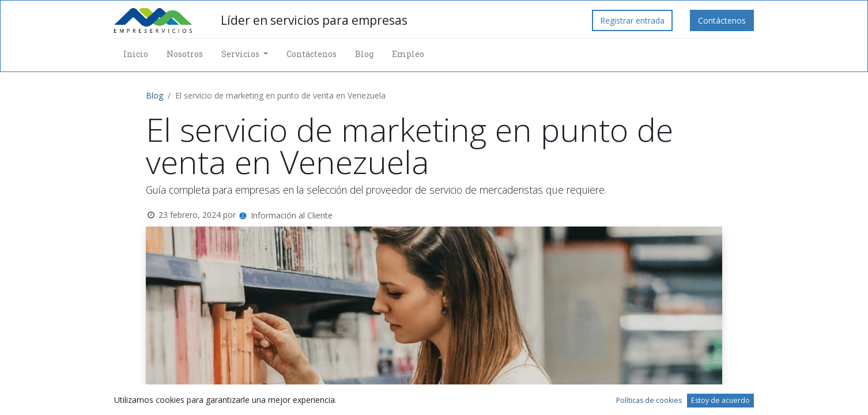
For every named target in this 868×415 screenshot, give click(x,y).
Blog (154, 95)
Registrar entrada (632, 20)
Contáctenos (722, 20)
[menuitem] (136, 54)
